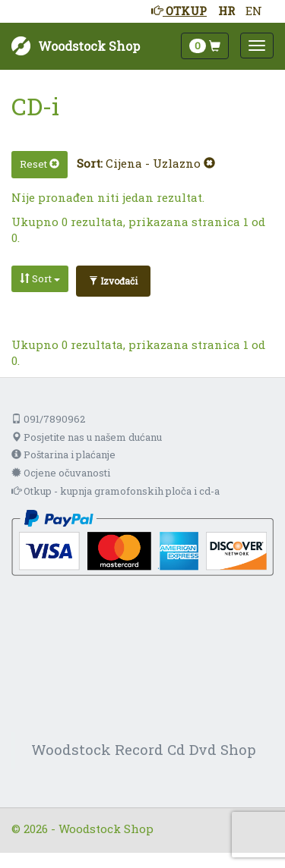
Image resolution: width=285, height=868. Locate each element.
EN (254, 11)
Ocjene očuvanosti (61, 473)
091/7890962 (48, 419)
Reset (40, 164)
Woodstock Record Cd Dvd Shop (144, 749)
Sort (40, 278)
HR (226, 11)
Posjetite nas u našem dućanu (87, 437)
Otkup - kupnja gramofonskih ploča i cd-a (116, 491)
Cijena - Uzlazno (160, 163)
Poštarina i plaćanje (63, 454)
